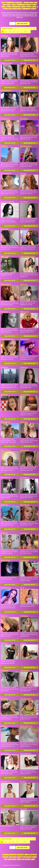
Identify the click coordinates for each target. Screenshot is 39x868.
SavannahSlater (25, 395)
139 (25, 32)
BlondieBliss (24, 119)
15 (18, 32)
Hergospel (23, 174)
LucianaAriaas (5, 119)
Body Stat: (10, 60)
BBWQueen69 (25, 312)
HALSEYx (23, 782)
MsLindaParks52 (6, 174)
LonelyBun (4, 146)
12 (6, 32)
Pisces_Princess (6, 450)
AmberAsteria (25, 229)
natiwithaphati (25, 450)
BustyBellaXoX (25, 478)
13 (10, 32)
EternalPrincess (6, 782)
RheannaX (4, 616)
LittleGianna (24, 91)
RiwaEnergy (24, 367)
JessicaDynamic (6, 588)
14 (14, 32)
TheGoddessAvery (26, 146)
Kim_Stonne (5, 312)
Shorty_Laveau (5, 560)
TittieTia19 (4, 643)
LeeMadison (5, 367)
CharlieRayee (24, 616)
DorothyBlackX (5, 422)
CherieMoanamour (26, 699)
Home (12, 23)
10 (35, 29)
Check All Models (7, 29)
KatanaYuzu (24, 285)
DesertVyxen (5, 671)
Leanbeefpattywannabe (27, 256)
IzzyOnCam (4, 533)
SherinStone (24, 202)
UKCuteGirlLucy (6, 478)
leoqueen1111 (5, 809)
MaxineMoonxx (25, 505)
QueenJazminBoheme (8, 202)
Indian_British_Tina (26, 726)
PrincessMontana (26, 753)
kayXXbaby (4, 699)
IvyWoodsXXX (25, 339)
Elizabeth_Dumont (6, 63)
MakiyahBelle (24, 560)
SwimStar (4, 726)
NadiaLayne (24, 422)
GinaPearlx (4, 395)
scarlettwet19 (24, 533)
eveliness (23, 643)
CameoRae (24, 809)
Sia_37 (22, 588)
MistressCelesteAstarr (8, 339)
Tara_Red (23, 63)
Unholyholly (4, 36)
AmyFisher (24, 36)
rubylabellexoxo (25, 671)
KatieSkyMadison (6, 91)
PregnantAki (5, 229)
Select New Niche (23, 23)
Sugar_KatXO (5, 256)
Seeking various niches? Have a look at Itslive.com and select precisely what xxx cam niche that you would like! (20, 857)
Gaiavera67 (4, 505)
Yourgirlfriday (5, 753)
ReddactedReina (6, 285)
